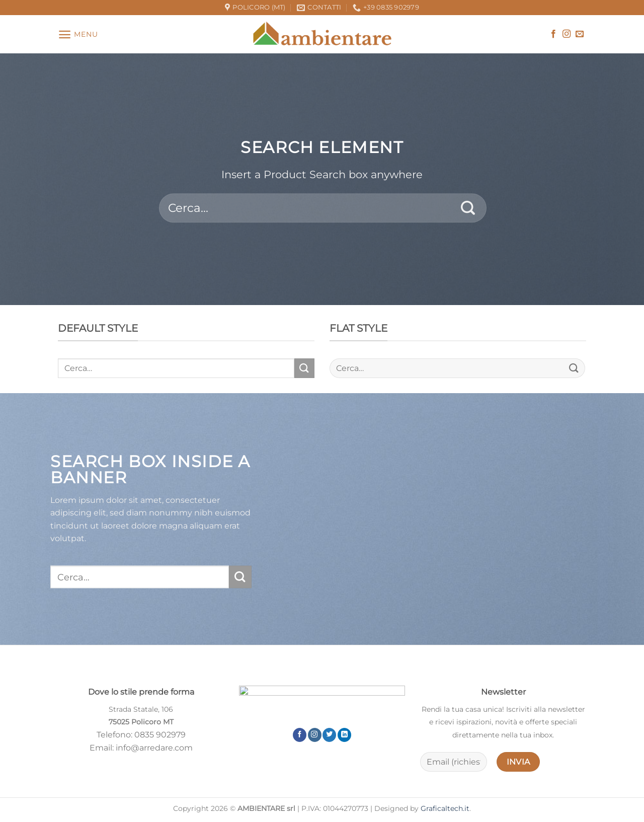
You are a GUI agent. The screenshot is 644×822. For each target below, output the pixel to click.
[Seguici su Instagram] (567, 34)
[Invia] (468, 208)
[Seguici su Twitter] (329, 735)
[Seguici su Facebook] (553, 34)
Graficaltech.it (445, 808)
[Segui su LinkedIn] (344, 735)
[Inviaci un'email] (580, 34)
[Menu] (78, 34)
